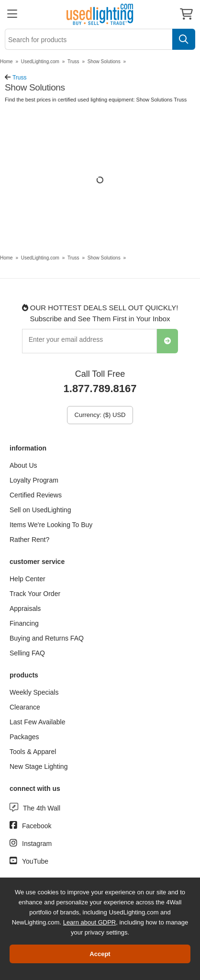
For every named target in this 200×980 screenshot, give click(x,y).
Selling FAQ (27, 653)
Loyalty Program (34, 480)
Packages (24, 737)
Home (6, 62)
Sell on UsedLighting (40, 510)
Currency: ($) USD (100, 415)
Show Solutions (104, 62)
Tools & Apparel (33, 752)
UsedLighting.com (40, 62)
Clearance (25, 707)
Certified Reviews (36, 495)
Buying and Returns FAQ (47, 638)
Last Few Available (37, 722)
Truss (73, 62)
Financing (24, 623)
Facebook (37, 826)
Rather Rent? (29, 540)
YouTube (35, 861)
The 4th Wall (42, 808)
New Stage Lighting (39, 766)
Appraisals (25, 608)
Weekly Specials (34, 692)
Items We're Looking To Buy (51, 525)
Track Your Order (35, 594)
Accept (100, 954)
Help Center (28, 579)
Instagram (37, 844)
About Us (23, 465)
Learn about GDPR (90, 922)
